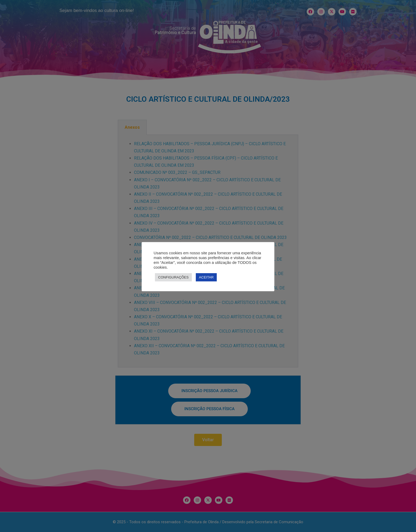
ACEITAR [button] (206, 277)
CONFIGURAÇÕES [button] (173, 277)
